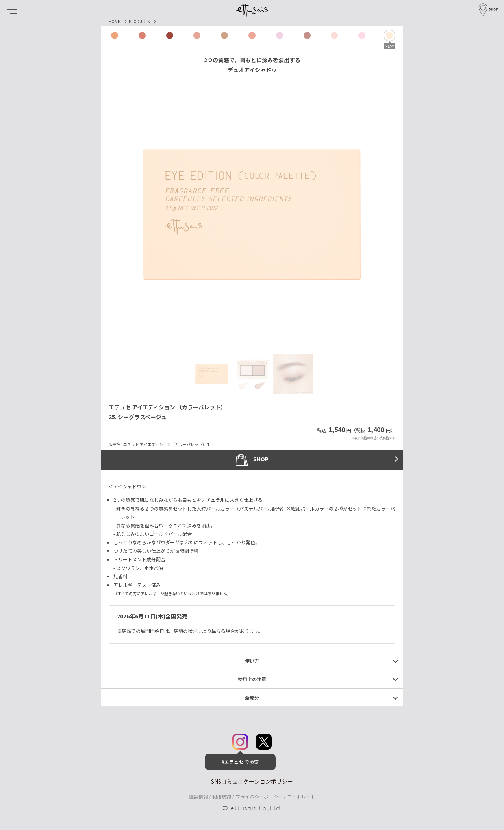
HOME (114, 21)
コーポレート (301, 796)
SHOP (252, 460)
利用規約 (222, 796)
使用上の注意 (252, 679)
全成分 (252, 697)
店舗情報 (198, 796)
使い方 (252, 661)
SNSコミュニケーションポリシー (252, 781)
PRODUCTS (139, 21)
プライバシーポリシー (259, 796)
